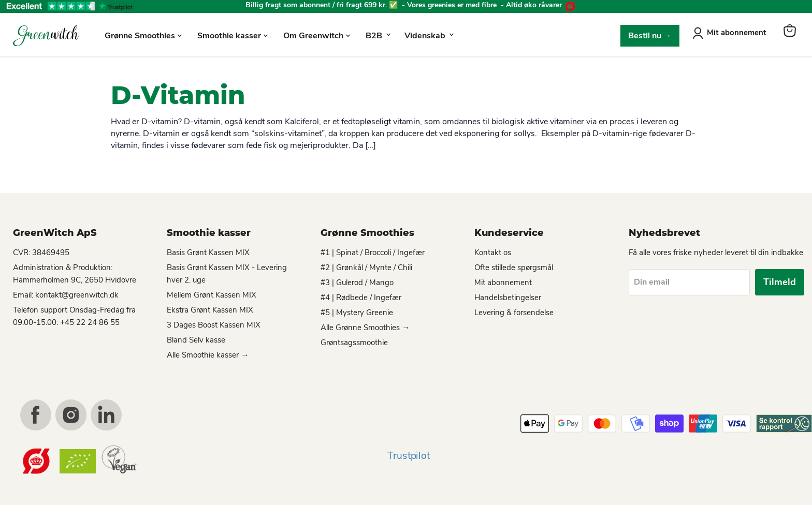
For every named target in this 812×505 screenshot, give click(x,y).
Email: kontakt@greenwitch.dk (66, 295)
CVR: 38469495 (41, 252)
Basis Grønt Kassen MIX (208, 252)
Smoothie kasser (233, 36)
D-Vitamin (178, 95)
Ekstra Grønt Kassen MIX (210, 310)
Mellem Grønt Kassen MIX (212, 295)
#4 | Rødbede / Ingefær (361, 298)
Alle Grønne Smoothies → (365, 328)
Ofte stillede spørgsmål (514, 268)
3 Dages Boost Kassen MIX (214, 325)
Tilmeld (780, 282)
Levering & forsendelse (514, 313)
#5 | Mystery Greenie (357, 313)
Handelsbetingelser (508, 298)
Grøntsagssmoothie (354, 343)
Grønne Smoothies (143, 36)
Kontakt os (493, 252)
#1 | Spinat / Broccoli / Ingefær (373, 252)
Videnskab (429, 36)
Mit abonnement (737, 33)
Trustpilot (409, 456)
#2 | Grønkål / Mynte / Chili (366, 268)
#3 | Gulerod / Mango (357, 283)
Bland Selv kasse (196, 340)
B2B (378, 36)
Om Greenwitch (317, 36)
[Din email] (689, 282)
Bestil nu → (650, 36)
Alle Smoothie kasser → (208, 355)
